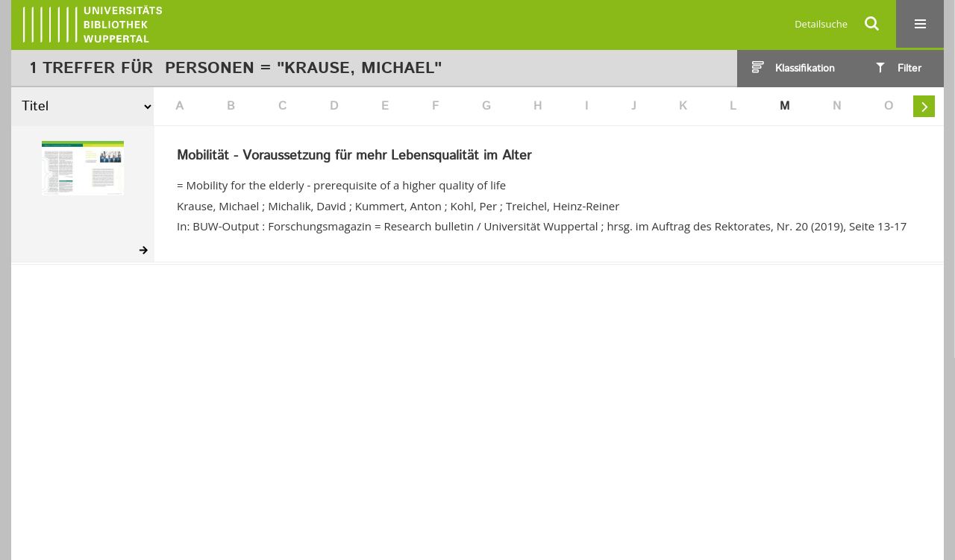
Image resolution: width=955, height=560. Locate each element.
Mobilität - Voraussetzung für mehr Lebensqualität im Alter (354, 157)
